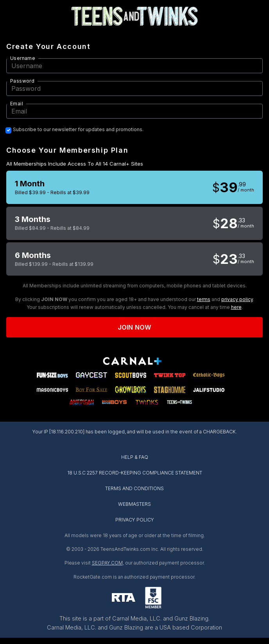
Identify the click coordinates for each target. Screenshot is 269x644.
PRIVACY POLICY (135, 520)
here (236, 307)
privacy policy (237, 299)
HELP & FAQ (135, 457)
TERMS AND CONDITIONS (134, 488)
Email (17, 104)
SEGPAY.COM (107, 563)
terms (204, 299)
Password (22, 81)
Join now (134, 327)
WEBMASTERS (134, 504)
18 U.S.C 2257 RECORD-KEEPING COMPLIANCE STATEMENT (135, 473)
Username (23, 58)
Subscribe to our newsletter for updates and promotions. (78, 130)
